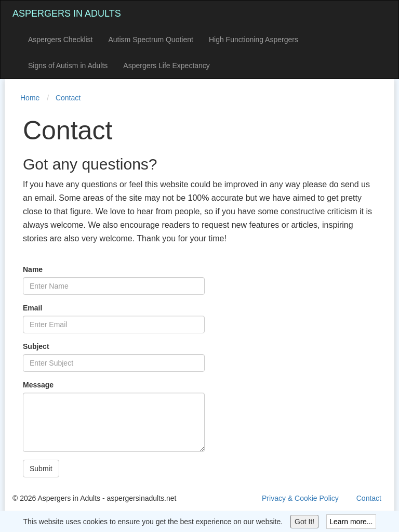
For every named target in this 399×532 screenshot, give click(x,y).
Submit (41, 469)
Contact (68, 98)
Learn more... (351, 522)
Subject (36, 346)
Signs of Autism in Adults (68, 66)
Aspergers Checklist (61, 40)
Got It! (304, 522)
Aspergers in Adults (67, 14)
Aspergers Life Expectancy (167, 66)
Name (33, 269)
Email (32, 308)
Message (38, 385)
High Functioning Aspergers (254, 40)
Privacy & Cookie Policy (300, 498)
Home (30, 98)
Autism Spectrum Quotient (151, 40)
